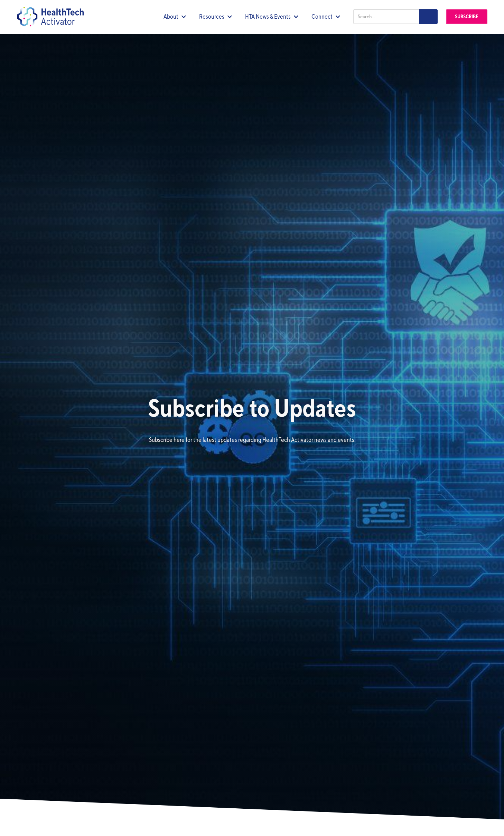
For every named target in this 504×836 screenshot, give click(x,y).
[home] (50, 17)
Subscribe (467, 17)
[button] (175, 17)
